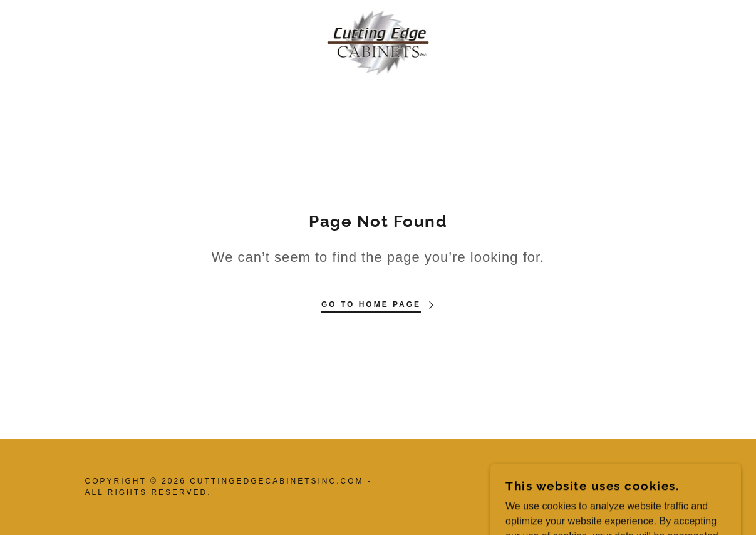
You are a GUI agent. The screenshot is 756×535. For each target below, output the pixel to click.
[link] (378, 42)
